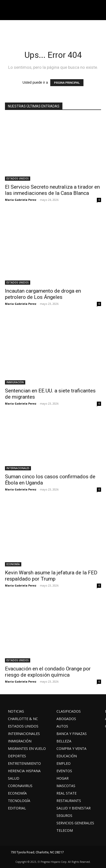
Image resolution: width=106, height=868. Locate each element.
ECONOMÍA (13, 564)
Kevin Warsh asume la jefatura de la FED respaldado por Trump (51, 576)
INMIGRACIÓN (15, 382)
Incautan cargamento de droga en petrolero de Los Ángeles (43, 294)
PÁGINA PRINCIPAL (67, 83)
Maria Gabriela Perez (21, 200)
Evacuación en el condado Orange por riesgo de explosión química (48, 672)
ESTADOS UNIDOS (18, 178)
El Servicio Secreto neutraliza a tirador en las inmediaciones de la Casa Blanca (52, 190)
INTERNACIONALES (18, 468)
